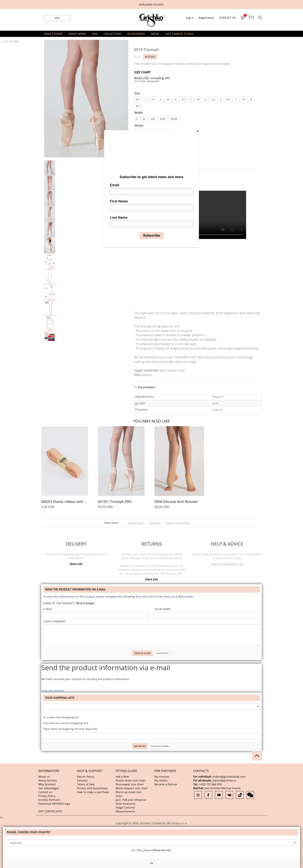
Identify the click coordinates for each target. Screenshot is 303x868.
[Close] (198, 131)
